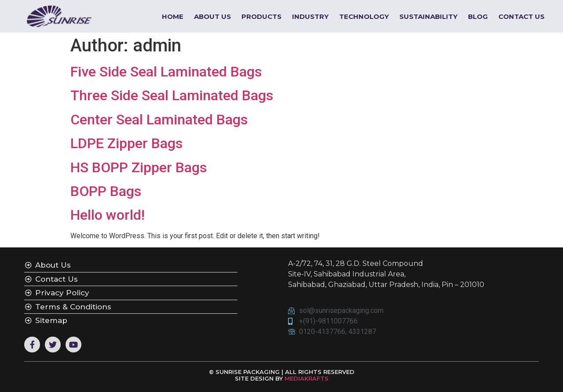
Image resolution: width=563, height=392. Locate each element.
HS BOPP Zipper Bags (139, 167)
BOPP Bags (106, 191)
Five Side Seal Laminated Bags (166, 72)
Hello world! (108, 215)
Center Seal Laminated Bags (159, 120)
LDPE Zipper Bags (126, 143)
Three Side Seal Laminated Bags (172, 95)
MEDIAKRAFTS (307, 378)
